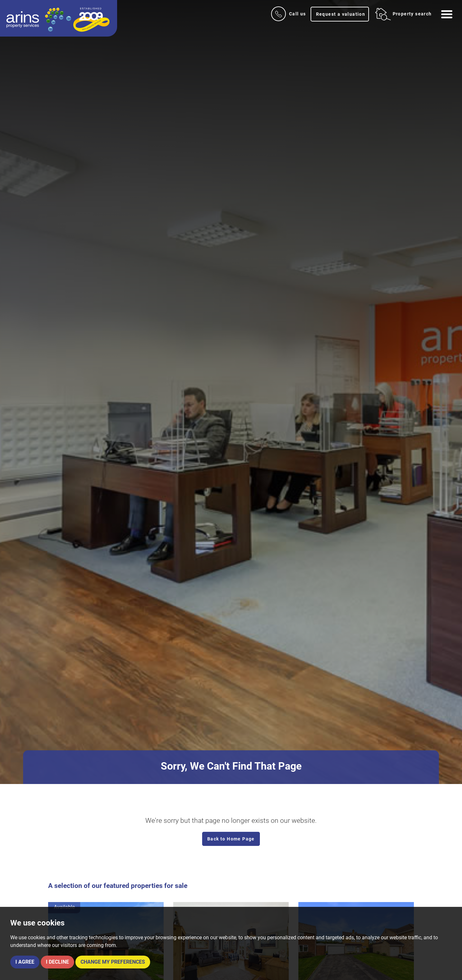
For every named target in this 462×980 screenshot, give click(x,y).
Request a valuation (341, 14)
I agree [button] (25, 962)
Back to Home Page (231, 839)
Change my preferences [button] (113, 962)
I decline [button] (57, 962)
